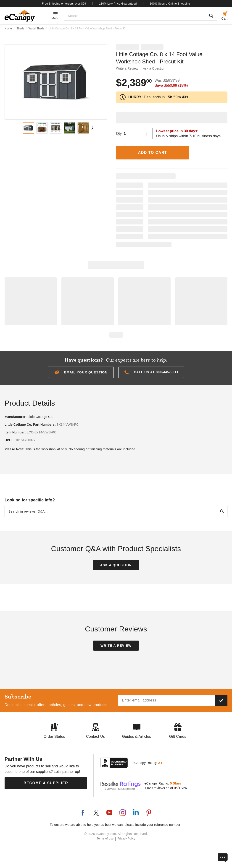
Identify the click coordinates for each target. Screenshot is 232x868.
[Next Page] (92, 128)
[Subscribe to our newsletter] (221, 700)
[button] (81, 372)
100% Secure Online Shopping (170, 4)
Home (8, 29)
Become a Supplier (46, 783)
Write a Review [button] (127, 68)
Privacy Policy (126, 839)
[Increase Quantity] (147, 134)
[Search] (135, 16)
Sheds (20, 29)
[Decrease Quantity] (135, 134)
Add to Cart (153, 152)
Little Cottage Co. (41, 417)
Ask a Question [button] (154, 68)
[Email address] (167, 700)
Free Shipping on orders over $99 (64, 4)
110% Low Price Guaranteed (118, 4)
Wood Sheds (36, 29)
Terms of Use (105, 839)
